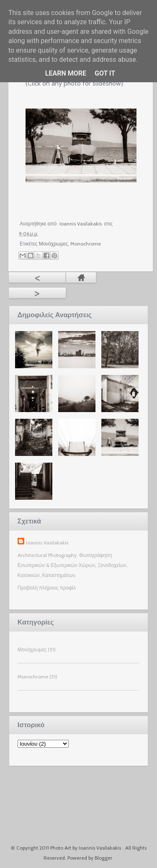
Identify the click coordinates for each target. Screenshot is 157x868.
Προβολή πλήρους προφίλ (47, 588)
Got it (105, 73)
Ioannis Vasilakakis (47, 543)
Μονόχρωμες (54, 244)
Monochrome (86, 244)
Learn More (66, 73)
